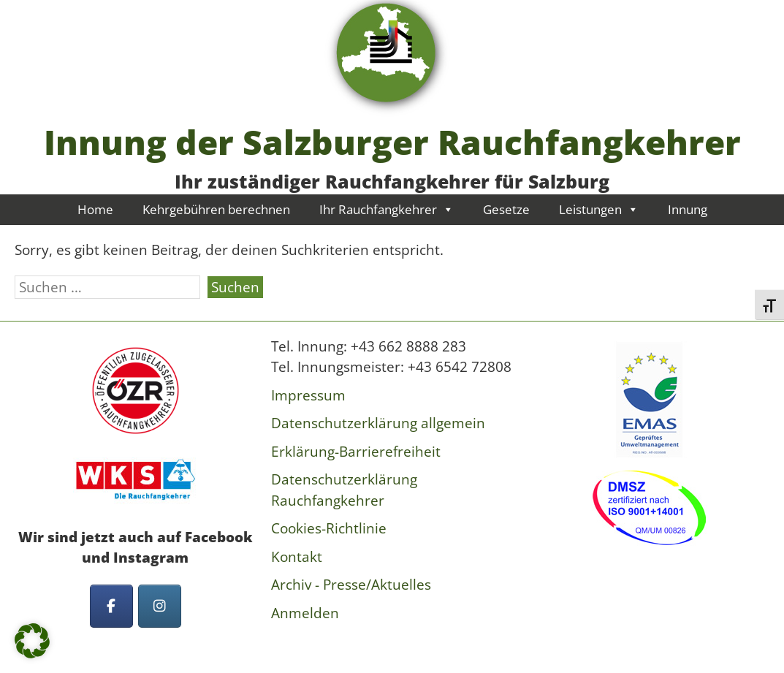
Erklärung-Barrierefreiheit (356, 452)
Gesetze (506, 209)
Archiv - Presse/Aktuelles (351, 585)
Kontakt (297, 557)
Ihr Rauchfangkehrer (387, 209)
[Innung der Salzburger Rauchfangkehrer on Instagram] (160, 606)
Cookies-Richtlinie (329, 528)
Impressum (308, 395)
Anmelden (305, 613)
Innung (688, 209)
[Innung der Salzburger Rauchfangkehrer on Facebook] (111, 606)
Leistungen (599, 209)
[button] (32, 641)
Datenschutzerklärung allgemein (378, 423)
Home (95, 209)
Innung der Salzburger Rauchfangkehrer (392, 142)
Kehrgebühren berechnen (216, 209)
